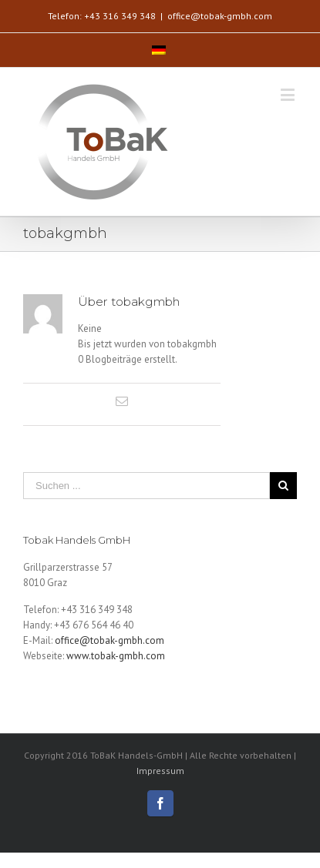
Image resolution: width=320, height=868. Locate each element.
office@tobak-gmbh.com (220, 16)
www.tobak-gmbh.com (116, 656)
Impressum (160, 771)
